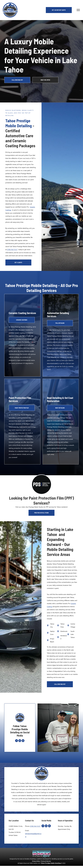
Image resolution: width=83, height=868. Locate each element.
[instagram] (20, 741)
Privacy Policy (36, 861)
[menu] (78, 10)
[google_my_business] (23, 741)
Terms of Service (46, 861)
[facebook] (17, 741)
